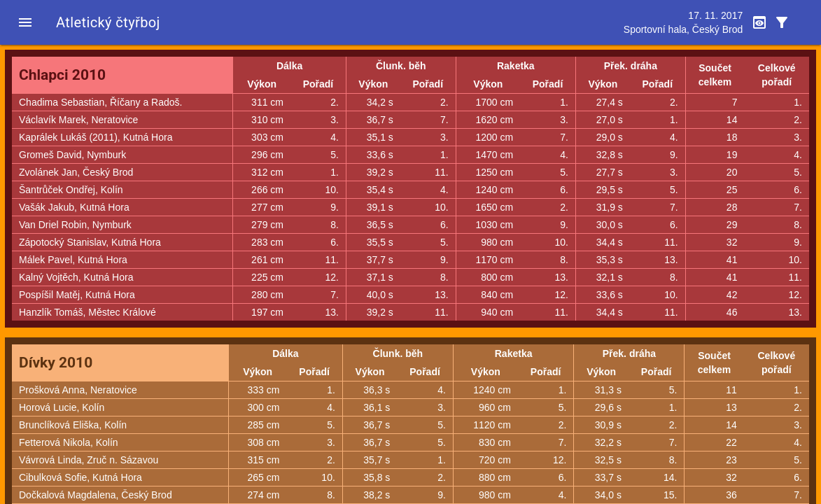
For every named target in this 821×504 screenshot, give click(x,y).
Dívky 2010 (56, 363)
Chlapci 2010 (62, 75)
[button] (25, 22)
